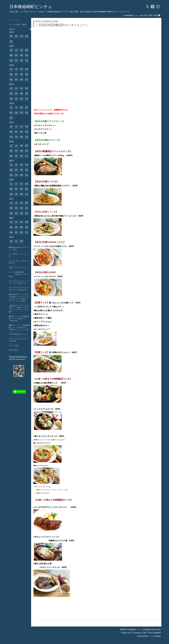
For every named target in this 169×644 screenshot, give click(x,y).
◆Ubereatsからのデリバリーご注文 (19, 249)
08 (11, 56)
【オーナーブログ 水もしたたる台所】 (19, 340)
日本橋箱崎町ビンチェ (31, 7)
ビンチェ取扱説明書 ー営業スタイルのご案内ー (19, 274)
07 (16, 56)
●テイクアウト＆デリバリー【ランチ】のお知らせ (19, 282)
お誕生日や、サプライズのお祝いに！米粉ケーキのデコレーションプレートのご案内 (19, 309)
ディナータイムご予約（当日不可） (19, 262)
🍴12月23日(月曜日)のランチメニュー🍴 (62, 25)
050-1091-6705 (151, 16)
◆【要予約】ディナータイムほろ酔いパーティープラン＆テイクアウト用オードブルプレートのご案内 (19, 298)
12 (11, 50)
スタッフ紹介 (14, 346)
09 (27, 50)
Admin (158, 636)
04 (16, 37)
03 (22, 37)
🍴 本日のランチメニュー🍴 (19, 255)
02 (27, 37)
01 (11, 42)
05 (11, 37)
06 (21, 56)
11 (16, 50)
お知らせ (12, 29)
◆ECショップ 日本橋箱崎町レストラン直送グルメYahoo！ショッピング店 (19, 328)
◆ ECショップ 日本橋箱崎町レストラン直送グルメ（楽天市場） (19, 319)
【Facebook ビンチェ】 (19, 334)
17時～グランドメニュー (18, 268)
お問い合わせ (14, 350)
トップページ (14, 20)
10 (21, 50)
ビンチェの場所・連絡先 (18, 25)
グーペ (151, 636)
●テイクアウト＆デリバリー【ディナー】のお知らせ (19, 289)
